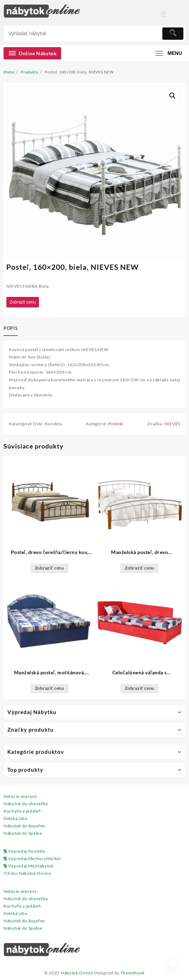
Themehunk (133, 973)
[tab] (12, 329)
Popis (11, 328)
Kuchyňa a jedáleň (22, 811)
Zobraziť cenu (23, 302)
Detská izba (15, 818)
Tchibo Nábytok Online (27, 873)
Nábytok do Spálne (23, 833)
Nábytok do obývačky (26, 804)
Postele (116, 424)
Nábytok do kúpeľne (24, 826)
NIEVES (172, 424)
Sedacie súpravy (20, 796)
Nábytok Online (77, 973)
